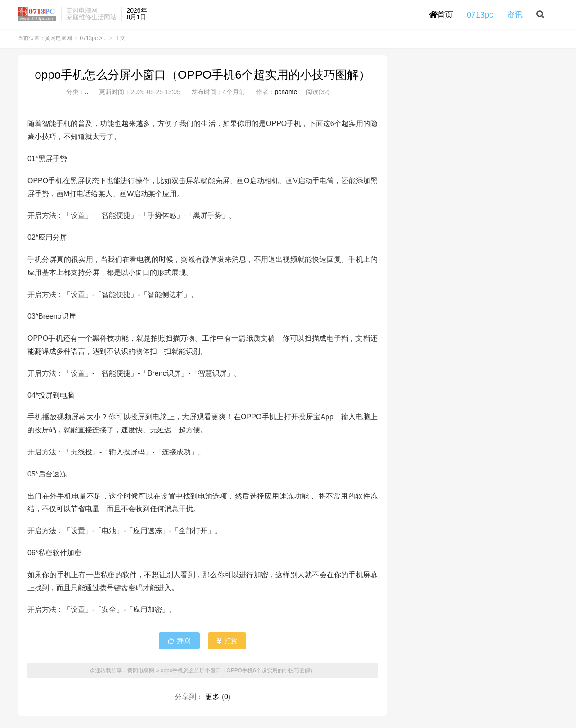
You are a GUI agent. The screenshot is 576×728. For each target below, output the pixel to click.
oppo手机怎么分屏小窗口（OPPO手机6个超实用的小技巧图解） (202, 80)
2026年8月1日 (137, 16)
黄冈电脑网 (37, 16)
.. (106, 43)
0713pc (89, 43)
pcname (286, 97)
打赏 (227, 646)
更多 (212, 702)
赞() (179, 646)
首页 (441, 17)
